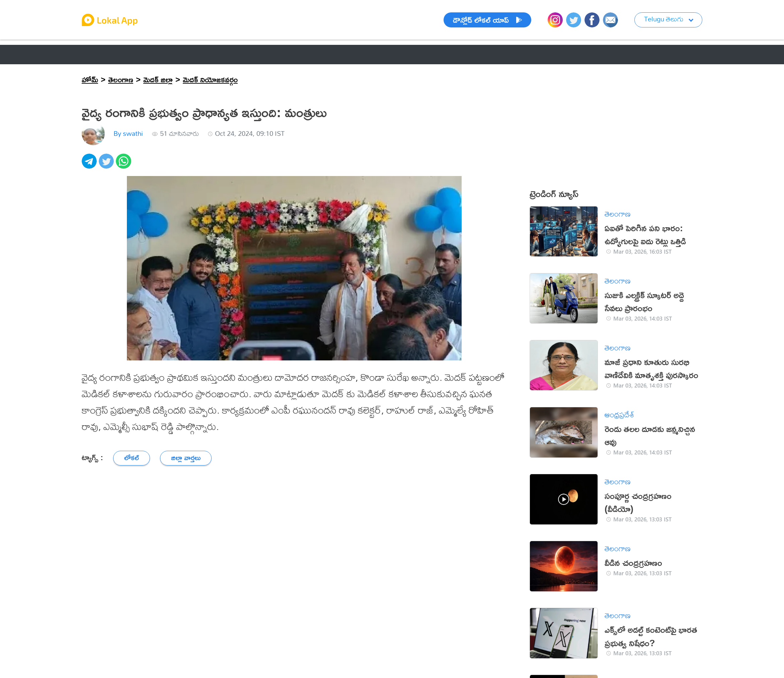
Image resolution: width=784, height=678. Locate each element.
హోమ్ (90, 79)
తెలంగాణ (121, 79)
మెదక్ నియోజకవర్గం (210, 79)
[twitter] (107, 165)
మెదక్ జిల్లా (158, 79)
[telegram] (90, 165)
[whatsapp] (124, 165)
